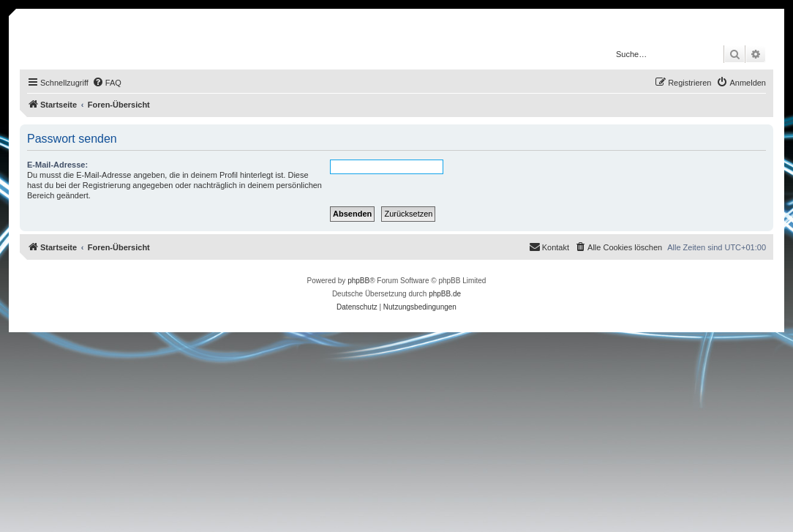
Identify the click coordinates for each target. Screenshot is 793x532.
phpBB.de (445, 294)
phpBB (358, 281)
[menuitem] (107, 83)
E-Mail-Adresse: (57, 165)
